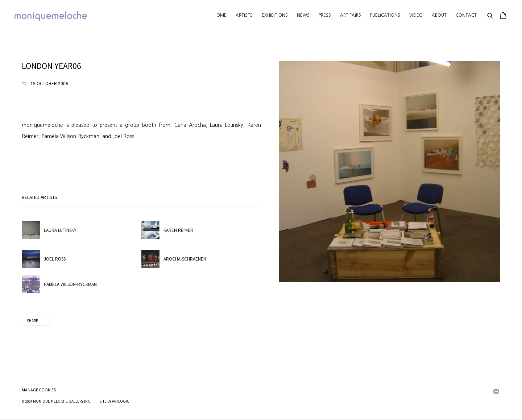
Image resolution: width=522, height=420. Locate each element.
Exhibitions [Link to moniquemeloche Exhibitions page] (275, 15)
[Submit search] (490, 16)
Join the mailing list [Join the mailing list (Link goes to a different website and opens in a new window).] (496, 392)
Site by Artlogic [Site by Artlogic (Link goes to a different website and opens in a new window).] (114, 401)
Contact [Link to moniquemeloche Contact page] (466, 15)
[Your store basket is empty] (503, 16)
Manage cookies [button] (39, 390)
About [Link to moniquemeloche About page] (439, 15)
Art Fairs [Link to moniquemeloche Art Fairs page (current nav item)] (351, 15)
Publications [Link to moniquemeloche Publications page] (385, 15)
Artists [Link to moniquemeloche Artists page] (244, 15)
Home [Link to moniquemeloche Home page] (220, 15)
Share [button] (32, 321)
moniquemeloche (51, 16)
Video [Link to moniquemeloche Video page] (416, 15)
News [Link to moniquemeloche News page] (303, 15)
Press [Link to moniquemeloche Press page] (325, 15)
